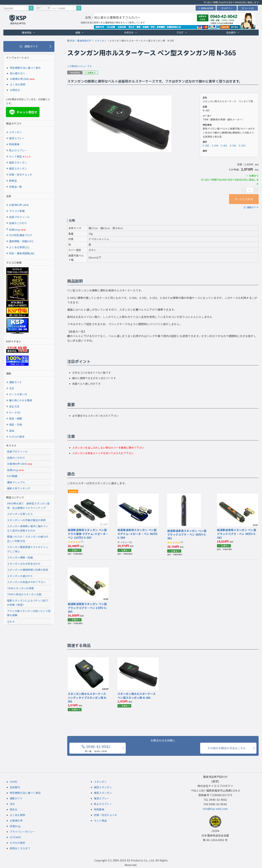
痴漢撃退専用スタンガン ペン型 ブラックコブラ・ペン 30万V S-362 (237, 534)
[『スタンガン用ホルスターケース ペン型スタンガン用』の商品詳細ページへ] (138, 660)
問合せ (14, 809)
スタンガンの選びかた (20, 576)
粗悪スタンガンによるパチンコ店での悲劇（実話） (28, 603)
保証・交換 (16, 424)
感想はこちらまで (20, 848)
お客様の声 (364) (19, 205)
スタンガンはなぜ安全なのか (24, 564)
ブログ (182, 32)
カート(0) (248, 8)
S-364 (215, 146)
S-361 (224, 146)
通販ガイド (251, 207)
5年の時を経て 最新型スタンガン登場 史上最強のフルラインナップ (28, 506)
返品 (12, 431)
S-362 (233, 146)
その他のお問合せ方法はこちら (227, 748)
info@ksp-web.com (215, 809)
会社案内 (233, 32)
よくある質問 (18, 84)
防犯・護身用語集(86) (22, 253)
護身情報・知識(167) (21, 241)
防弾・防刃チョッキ (21, 175)
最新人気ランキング (19, 488)
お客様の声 (16, 820)
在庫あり (90, 73)
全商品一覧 (16, 187)
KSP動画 (12, 476)
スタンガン (16, 132)
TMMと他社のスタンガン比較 (24, 594)
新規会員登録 (206, 8)
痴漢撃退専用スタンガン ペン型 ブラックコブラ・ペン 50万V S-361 (187, 535)
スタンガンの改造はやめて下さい (26, 582)
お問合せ (15, 90)
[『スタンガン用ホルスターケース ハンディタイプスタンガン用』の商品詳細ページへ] (88, 660)
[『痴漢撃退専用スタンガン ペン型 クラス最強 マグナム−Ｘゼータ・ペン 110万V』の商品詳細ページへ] (88, 496)
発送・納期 (16, 418)
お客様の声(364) (19, 79)
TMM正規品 (75, 72)
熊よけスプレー (18, 150)
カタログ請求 (17, 437)
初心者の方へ (18, 73)
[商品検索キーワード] (16, 8)
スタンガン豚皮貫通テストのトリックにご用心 (28, 549)
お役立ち (131, 32)
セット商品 (20, 156)
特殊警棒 (14, 144)
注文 (12, 388)
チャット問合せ (23, 112)
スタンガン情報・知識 (20, 557)
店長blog (17, 230)
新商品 (13, 181)
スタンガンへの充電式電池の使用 (26, 520)
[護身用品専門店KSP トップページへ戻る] (18, 20)
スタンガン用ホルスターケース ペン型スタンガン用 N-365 (137, 696)
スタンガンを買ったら (20, 514)
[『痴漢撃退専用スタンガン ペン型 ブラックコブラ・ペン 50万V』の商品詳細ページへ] (184, 496)
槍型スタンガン (18, 168)
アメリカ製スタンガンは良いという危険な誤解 (29, 613)
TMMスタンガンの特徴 (20, 588)
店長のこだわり (18, 223)
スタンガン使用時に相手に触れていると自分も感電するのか (28, 528)
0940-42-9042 (96, 748)
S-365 (206, 146)
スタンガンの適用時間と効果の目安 (28, 570)
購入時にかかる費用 (21, 400)
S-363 (242, 146)
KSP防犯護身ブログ (21, 235)
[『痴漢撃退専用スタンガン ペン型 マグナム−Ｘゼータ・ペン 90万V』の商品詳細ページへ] (138, 496)
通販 (79, 32)
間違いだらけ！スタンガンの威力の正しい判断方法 (28, 539)
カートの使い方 (18, 394)
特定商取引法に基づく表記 (25, 793)
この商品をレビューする (79, 66)
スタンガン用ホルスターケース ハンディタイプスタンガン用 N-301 (87, 698)
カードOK (15, 412)
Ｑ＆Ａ (11, 621)
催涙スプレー (17, 138)
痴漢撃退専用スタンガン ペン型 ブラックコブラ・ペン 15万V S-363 (87, 608)
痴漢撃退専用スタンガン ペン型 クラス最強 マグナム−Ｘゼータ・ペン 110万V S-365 (88, 534)
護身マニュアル (16, 482)
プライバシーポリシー (23, 832)
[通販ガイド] (29, 46)
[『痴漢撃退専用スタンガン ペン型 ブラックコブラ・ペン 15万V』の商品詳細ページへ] (88, 570)
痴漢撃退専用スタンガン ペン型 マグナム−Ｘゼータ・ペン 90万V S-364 (137, 534)
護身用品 (28, 32)
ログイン (227, 8)
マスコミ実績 (17, 211)
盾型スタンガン (18, 162)
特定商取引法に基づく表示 (25, 68)
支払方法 (14, 406)
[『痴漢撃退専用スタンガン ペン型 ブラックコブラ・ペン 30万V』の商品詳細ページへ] (238, 496)
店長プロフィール (19, 217)
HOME (14, 782)
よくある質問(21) (19, 247)
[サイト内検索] (79, 8)
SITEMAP (15, 837)
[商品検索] (31, 8)
